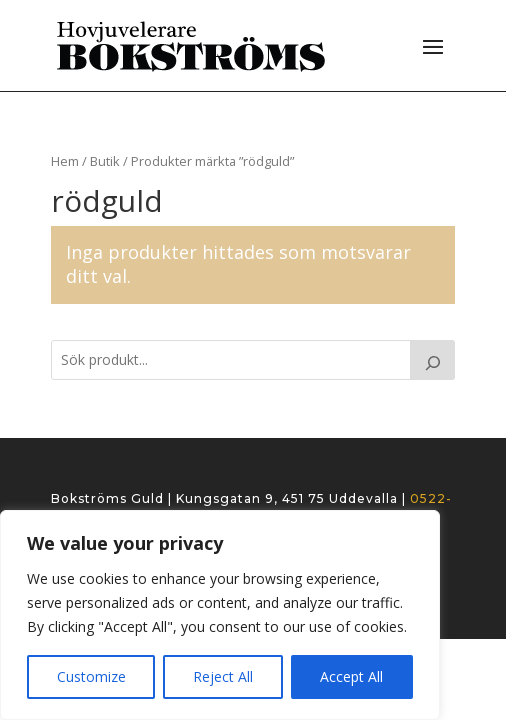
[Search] (433, 360)
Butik (105, 161)
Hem (65, 161)
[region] (220, 615)
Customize (91, 676)
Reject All (223, 676)
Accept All (351, 676)
